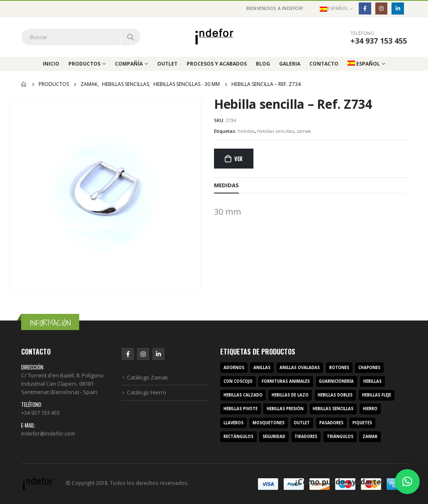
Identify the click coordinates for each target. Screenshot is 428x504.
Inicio (51, 64)
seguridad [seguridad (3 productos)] (274, 437)
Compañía (129, 64)
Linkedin (158, 354)
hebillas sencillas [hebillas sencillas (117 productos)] (333, 409)
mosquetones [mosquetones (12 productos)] (269, 423)
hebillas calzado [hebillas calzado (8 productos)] (243, 395)
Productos (84, 64)
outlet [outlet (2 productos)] (302, 423)
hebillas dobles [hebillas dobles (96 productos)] (335, 395)
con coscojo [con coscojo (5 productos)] (238, 381)
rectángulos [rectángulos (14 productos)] (238, 437)
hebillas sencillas (276, 131)
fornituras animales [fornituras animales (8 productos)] (286, 381)
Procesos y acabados (217, 64)
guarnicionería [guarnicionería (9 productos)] (336, 381)
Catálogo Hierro (147, 392)
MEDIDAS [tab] (226, 185)
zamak (304, 131)
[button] (407, 482)
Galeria (290, 64)
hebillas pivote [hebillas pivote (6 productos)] (241, 409)
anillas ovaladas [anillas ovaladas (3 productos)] (300, 368)
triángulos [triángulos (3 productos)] (340, 437)
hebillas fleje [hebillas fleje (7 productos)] (377, 395)
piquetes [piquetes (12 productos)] (362, 423)
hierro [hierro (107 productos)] (370, 409)
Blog (263, 64)
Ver (238, 159)
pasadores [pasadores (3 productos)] (331, 423)
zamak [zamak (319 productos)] (370, 437)
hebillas (246, 131)
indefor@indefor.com (48, 433)
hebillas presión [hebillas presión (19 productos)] (285, 409)
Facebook (128, 354)
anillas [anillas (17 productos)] (262, 368)
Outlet (167, 64)
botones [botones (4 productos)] (339, 368)
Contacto (324, 64)
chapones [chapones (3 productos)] (369, 368)
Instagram (143, 354)
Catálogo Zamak (147, 377)
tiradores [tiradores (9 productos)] (306, 437)
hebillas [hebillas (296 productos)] (372, 381)
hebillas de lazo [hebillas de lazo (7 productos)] (290, 395)
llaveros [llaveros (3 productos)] (233, 423)
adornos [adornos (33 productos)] (234, 368)
